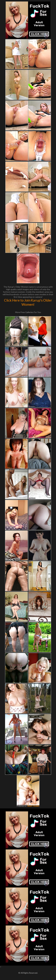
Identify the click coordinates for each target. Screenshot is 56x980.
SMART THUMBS (33, 806)
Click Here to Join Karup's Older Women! (28, 302)
